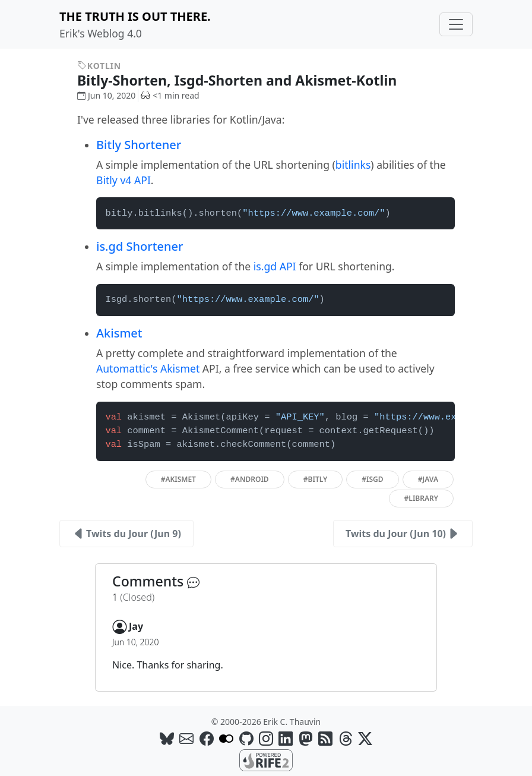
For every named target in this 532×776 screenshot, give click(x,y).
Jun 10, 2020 (106, 95)
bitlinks (353, 165)
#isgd (372, 479)
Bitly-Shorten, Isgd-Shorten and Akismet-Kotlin (246, 80)
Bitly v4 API (123, 180)
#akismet (178, 479)
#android (250, 479)
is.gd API (275, 266)
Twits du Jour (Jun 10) (403, 534)
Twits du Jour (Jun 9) (126, 534)
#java (428, 479)
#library (421, 498)
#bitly (315, 479)
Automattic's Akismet (148, 368)
